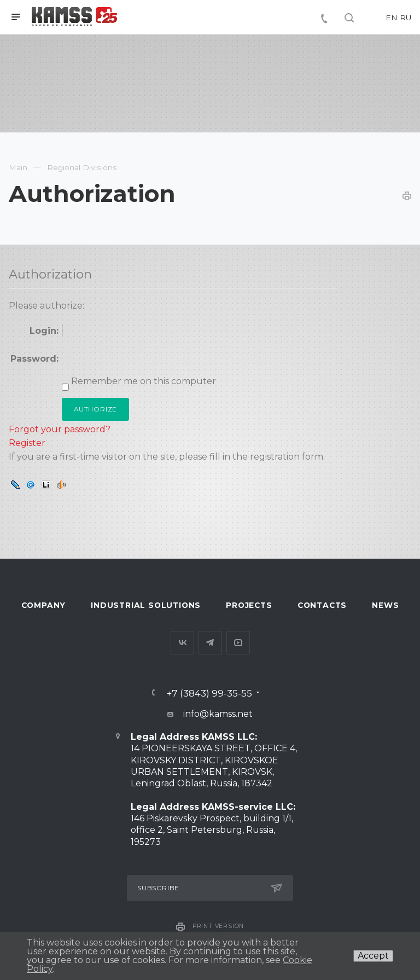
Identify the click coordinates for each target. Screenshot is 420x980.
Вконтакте (182, 643)
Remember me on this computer (142, 381)
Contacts (322, 605)
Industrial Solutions (146, 605)
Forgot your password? (60, 429)
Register (27, 443)
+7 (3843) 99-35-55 (209, 693)
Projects (249, 605)
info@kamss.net (218, 714)
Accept (373, 956)
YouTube (238, 643)
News (385, 605)
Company (44, 605)
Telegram (210, 643)
